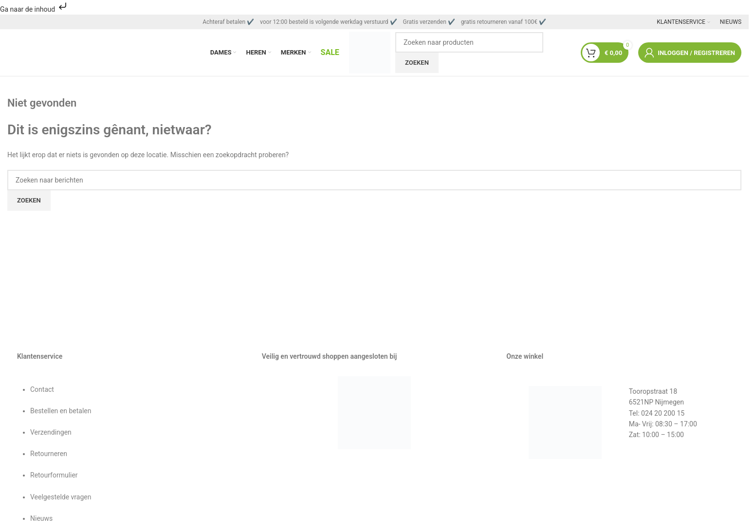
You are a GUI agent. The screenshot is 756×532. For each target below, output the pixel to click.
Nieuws (41, 521)
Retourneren (49, 456)
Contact (42, 391)
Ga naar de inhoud (34, 9)
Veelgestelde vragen (61, 499)
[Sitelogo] (369, 53)
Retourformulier (54, 477)
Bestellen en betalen (61, 413)
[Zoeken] (470, 43)
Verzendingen (51, 435)
